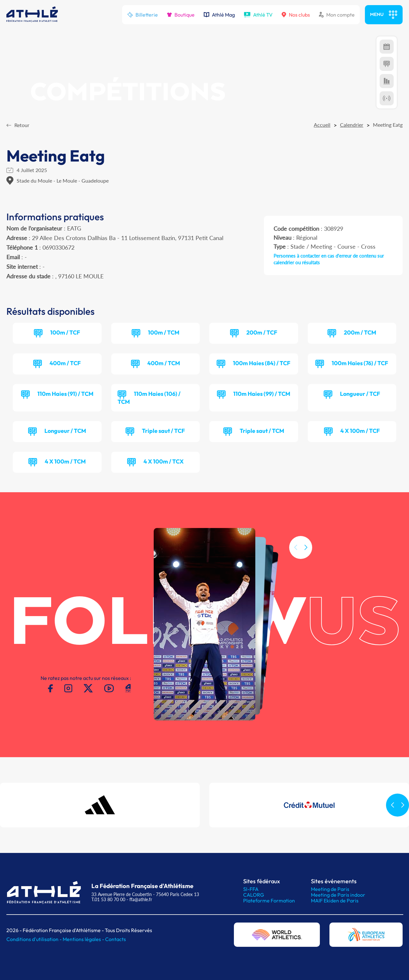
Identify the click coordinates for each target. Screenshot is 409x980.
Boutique (181, 15)
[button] (306, 564)
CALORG (254, 895)
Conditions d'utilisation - (35, 939)
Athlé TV (258, 15)
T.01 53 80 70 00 (108, 899)
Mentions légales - (84, 939)
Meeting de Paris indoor (338, 895)
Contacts (116, 939)
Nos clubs (296, 15)
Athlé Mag (219, 15)
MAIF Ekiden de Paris (335, 901)
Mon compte (337, 15)
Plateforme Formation (269, 901)
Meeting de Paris (330, 889)
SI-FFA (251, 889)
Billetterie (143, 15)
